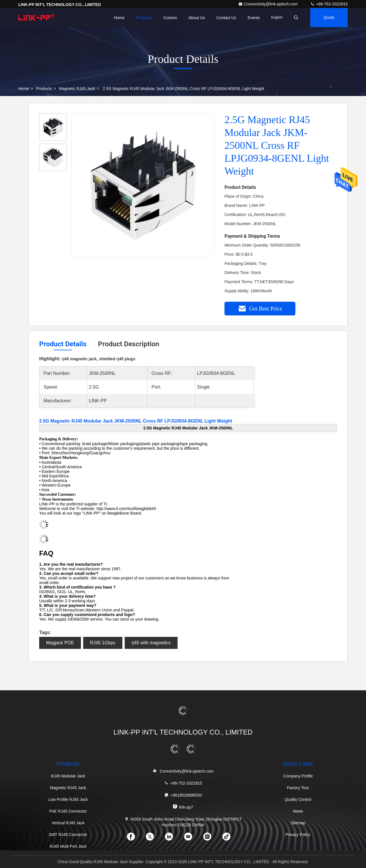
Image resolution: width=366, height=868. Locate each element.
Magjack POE (60, 643)
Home (117, 18)
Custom (168, 18)
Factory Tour (298, 788)
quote (329, 18)
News (298, 811)
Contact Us (224, 18)
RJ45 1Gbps (103, 643)
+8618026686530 (183, 795)
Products (142, 18)
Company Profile (298, 776)
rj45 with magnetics (151, 643)
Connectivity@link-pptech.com (268, 4)
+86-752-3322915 (329, 4)
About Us (195, 18)
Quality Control (298, 799)
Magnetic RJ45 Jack (77, 89)
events (252, 18)
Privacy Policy (298, 835)
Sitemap (298, 823)
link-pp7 (183, 807)
